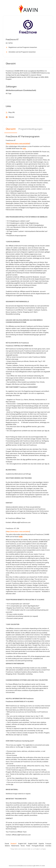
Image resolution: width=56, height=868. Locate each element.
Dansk (7, 844)
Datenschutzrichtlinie (15, 866)
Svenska (48, 846)
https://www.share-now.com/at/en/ (18, 531)
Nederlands (15, 846)
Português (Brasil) (38, 846)
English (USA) (33, 844)
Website (10, 117)
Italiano (7, 846)
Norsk (23, 846)
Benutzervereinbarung (28, 866)
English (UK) (22, 844)
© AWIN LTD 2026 (40, 866)
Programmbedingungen (30, 129)
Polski (28, 846)
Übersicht (11, 129)
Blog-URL (10, 113)
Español (41, 844)
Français (48, 844)
